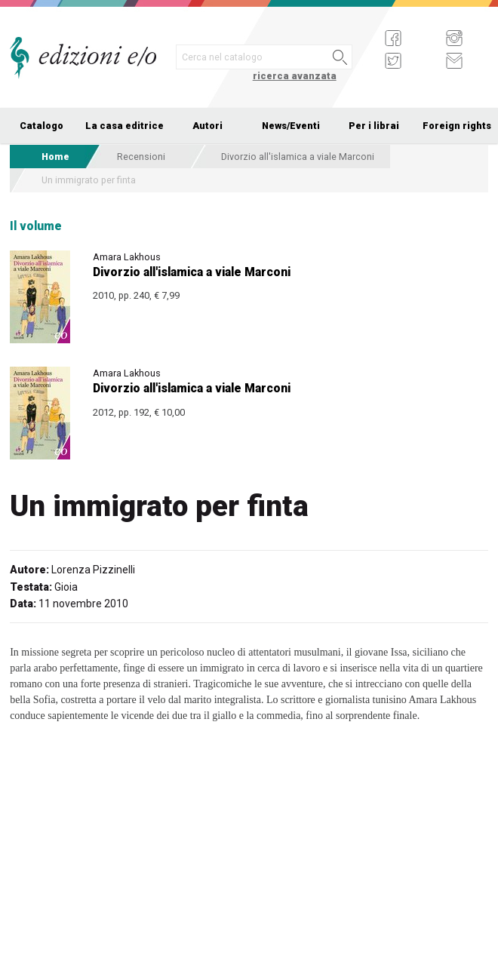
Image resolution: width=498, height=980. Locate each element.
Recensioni (141, 157)
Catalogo (41, 126)
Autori (207, 126)
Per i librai (374, 126)
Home (55, 157)
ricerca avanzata (295, 76)
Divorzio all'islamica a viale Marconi (298, 157)
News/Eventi (291, 126)
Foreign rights (457, 126)
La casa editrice (124, 126)
